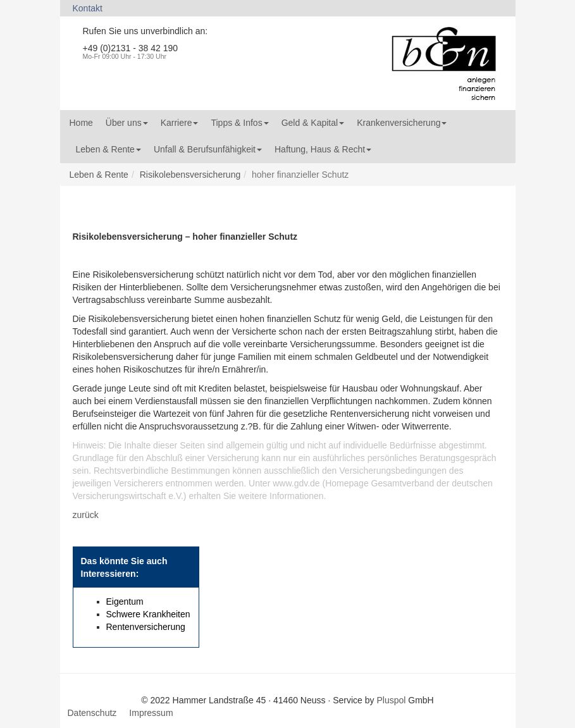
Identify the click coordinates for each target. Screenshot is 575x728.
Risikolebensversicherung (190, 175)
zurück (86, 515)
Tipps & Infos (239, 123)
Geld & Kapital (313, 123)
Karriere (180, 123)
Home (81, 123)
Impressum (151, 713)
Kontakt (88, 8)
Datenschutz (92, 713)
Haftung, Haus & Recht (323, 149)
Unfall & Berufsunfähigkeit (208, 149)
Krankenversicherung (402, 123)
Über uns (127, 123)
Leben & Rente (108, 149)
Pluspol (391, 700)
